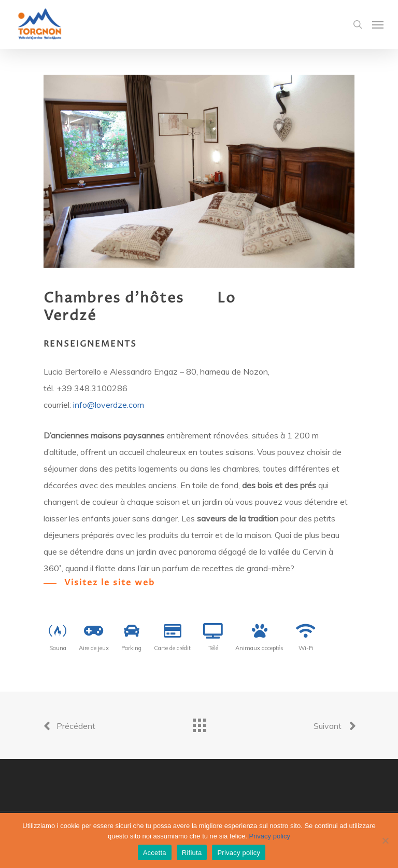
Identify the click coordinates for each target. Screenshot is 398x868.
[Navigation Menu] (378, 24)
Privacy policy (269, 836)
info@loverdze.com (109, 405)
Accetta (155, 853)
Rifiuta (192, 853)
